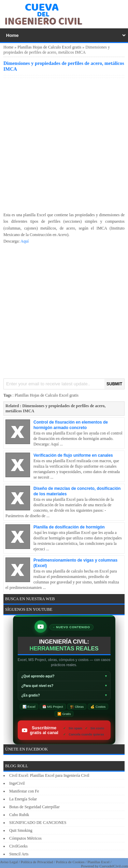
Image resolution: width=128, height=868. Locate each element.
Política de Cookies (70, 862)
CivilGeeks (18, 846)
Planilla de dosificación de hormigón (69, 527)
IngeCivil (17, 783)
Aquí (25, 241)
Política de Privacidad (37, 862)
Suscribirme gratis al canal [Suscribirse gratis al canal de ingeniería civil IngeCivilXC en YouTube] (66, 730)
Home (8, 47)
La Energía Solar (23, 799)
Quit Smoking (21, 830)
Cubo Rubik (19, 815)
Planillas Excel (98, 862)
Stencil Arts (19, 854)
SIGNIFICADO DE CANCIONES (38, 823)
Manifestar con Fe (24, 791)
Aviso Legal (9, 862)
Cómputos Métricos (25, 838)
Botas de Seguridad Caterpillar (34, 807)
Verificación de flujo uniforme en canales (73, 455)
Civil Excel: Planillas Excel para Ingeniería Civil (49, 775)
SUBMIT (114, 384)
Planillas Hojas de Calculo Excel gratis (49, 47)
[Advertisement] (64, 144)
